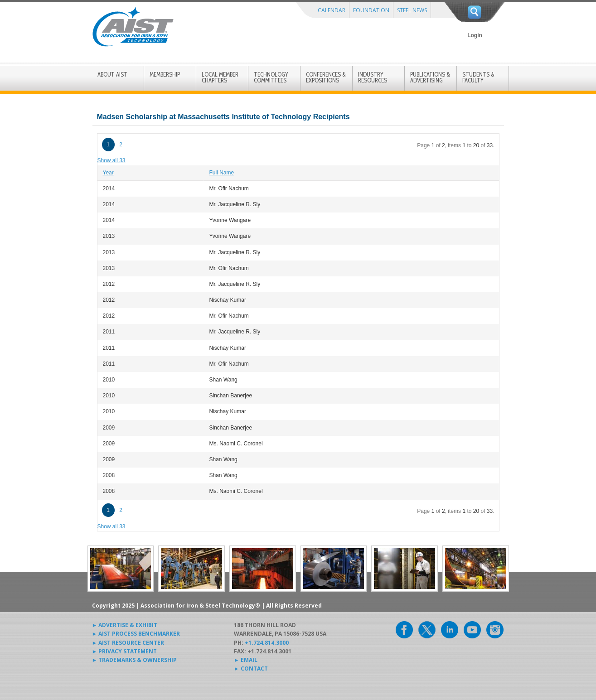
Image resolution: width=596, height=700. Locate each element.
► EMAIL (246, 660)
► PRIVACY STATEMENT (125, 651)
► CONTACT (251, 669)
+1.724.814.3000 (267, 643)
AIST (133, 27)
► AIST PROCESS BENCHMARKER (136, 634)
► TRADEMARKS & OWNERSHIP (135, 660)
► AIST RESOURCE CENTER (128, 643)
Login (475, 35)
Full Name (222, 173)
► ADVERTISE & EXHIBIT (125, 625)
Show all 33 (111, 160)
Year (108, 173)
